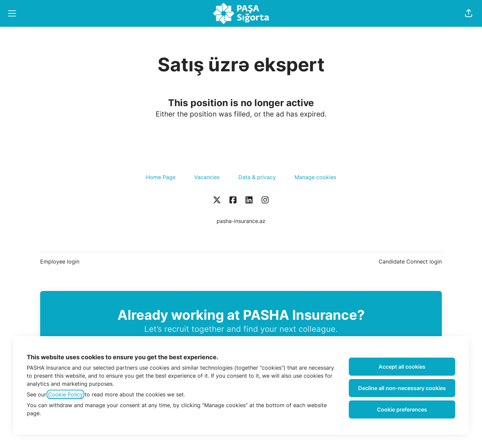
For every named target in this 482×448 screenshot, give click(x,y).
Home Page (161, 177)
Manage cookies (315, 177)
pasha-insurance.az (241, 221)
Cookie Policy (65, 394)
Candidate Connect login (410, 262)
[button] (469, 13)
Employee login (60, 262)
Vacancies (207, 177)
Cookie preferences (402, 409)
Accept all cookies (402, 367)
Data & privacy (257, 177)
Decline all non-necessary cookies (402, 388)
